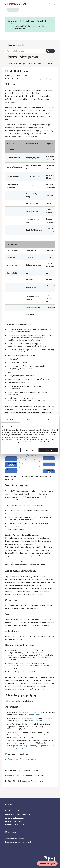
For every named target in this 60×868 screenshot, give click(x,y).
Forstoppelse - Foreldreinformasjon (22, 759)
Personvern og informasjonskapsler (18, 814)
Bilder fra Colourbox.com (15, 825)
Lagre (30, 450)
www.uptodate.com (32, 715)
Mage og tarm (13, 10)
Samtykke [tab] (11, 420)
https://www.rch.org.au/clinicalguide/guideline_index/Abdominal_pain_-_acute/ (31, 747)
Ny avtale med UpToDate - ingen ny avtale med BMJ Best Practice (28, 27)
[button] (30, 71)
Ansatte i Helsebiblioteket (15, 838)
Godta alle (49, 450)
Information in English (13, 821)
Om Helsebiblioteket (13, 811)
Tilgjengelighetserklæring (14, 818)
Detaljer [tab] (30, 420)
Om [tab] (49, 420)
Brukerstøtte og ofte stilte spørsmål (18, 842)
